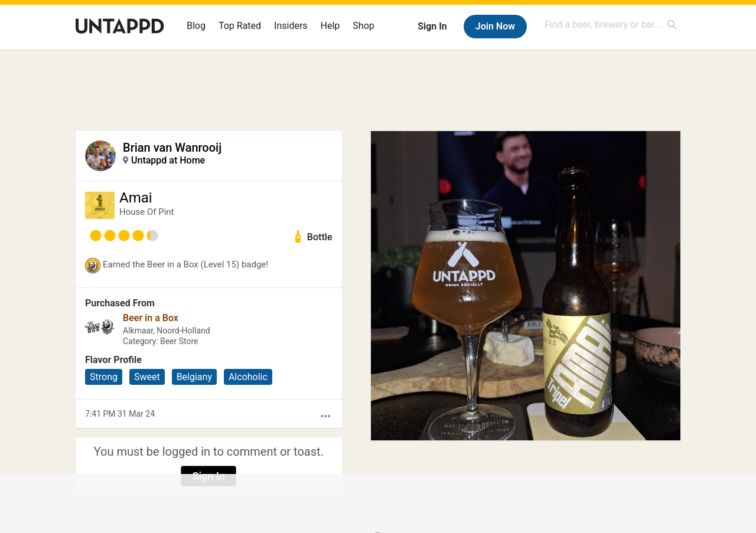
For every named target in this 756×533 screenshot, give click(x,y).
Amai (136, 198)
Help (330, 26)
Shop (363, 26)
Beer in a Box (151, 318)
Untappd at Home (168, 160)
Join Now (495, 26)
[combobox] (611, 24)
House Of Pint (147, 212)
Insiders (291, 26)
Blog (196, 26)
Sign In (432, 26)
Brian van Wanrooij (172, 148)
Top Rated (240, 26)
